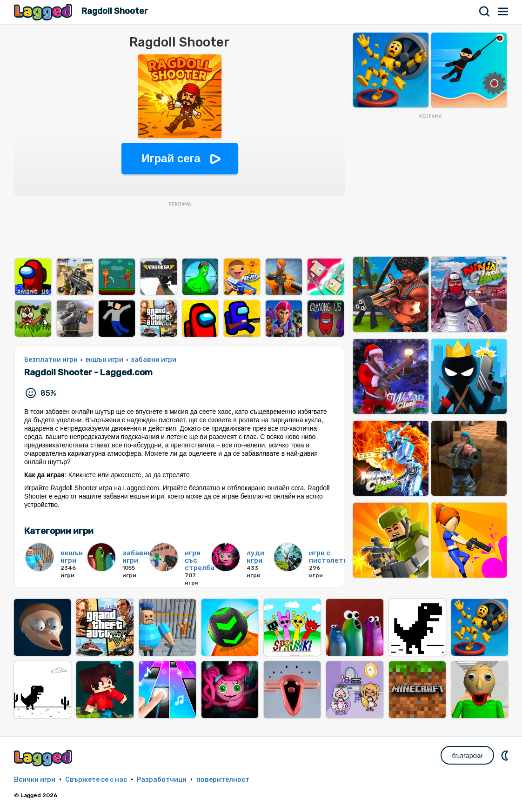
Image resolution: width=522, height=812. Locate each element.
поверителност (223, 780)
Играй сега (171, 158)
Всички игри (35, 780)
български (468, 756)
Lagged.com (44, 758)
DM (506, 755)
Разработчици (162, 780)
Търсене (485, 12)
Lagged (44, 12)
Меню (503, 12)
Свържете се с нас (96, 780)
